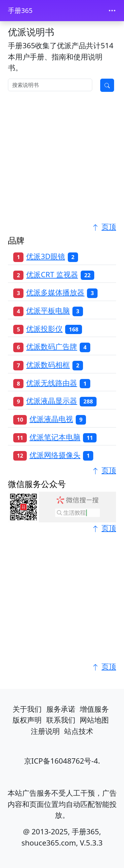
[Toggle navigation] (112, 11)
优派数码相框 (48, 365)
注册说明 (45, 731)
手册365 (20, 10)
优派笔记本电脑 (55, 437)
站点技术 (79, 731)
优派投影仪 (44, 329)
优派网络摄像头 (55, 455)
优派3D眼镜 (45, 256)
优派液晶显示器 (52, 401)
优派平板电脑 (48, 310)
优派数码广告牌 (52, 346)
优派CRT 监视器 (52, 274)
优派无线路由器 (52, 383)
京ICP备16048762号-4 (61, 761)
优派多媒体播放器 (55, 292)
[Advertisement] (62, 159)
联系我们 (61, 720)
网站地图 (94, 720)
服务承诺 (61, 709)
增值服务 (94, 709)
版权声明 (27, 720)
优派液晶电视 (51, 419)
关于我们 (27, 709)
